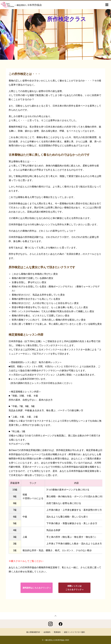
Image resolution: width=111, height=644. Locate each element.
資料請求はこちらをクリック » (37, 588)
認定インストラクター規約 (74, 632)
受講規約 (57, 632)
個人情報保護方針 (33, 632)
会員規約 (47, 632)
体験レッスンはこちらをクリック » (74, 588)
